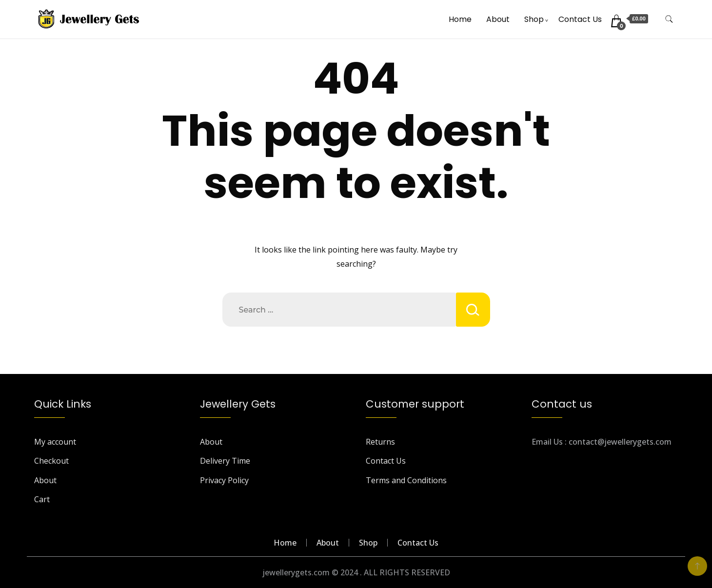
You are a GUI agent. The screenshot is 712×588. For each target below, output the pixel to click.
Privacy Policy (224, 480)
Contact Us (580, 19)
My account (55, 442)
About (498, 19)
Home (460, 19)
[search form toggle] (669, 19)
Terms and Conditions (406, 480)
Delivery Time (225, 461)
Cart (42, 499)
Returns (380, 442)
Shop (534, 19)
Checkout (51, 461)
